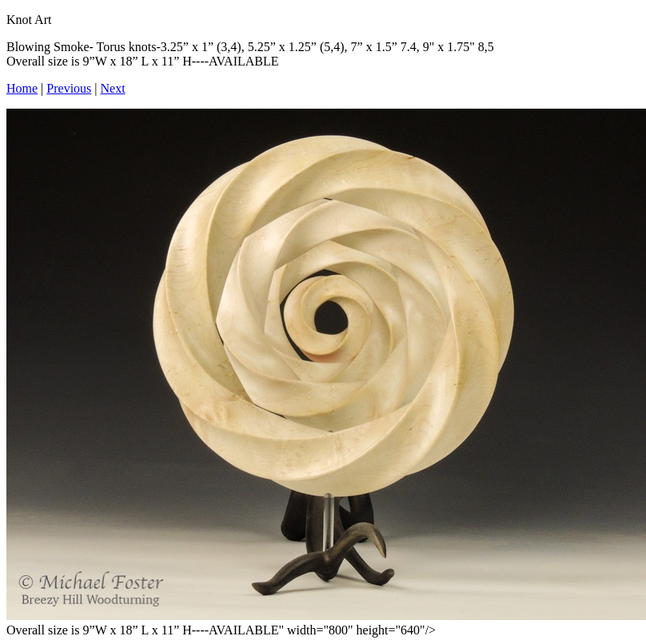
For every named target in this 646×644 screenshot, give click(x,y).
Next (113, 88)
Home (22, 88)
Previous (69, 88)
